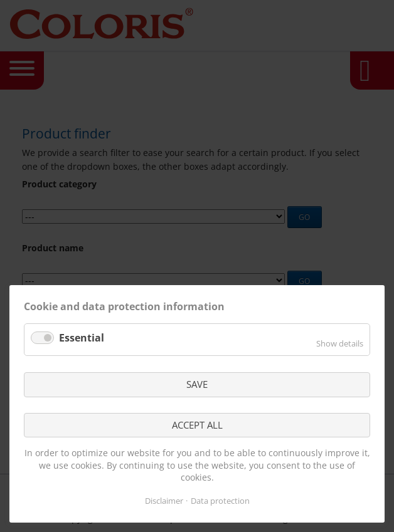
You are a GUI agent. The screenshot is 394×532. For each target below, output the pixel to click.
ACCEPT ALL (197, 425)
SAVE (197, 384)
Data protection (220, 501)
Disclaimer (164, 501)
